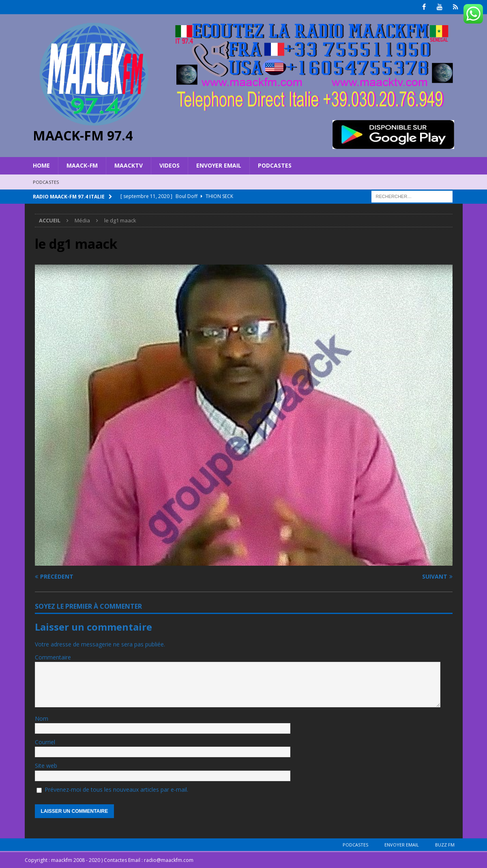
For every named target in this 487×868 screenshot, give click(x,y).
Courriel (45, 742)
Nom (42, 718)
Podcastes (275, 165)
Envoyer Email (219, 165)
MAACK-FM (82, 165)
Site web (46, 766)
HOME (41, 165)
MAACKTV (129, 165)
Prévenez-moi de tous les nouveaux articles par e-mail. (116, 789)
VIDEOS (169, 165)
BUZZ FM (445, 845)
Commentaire (53, 657)
